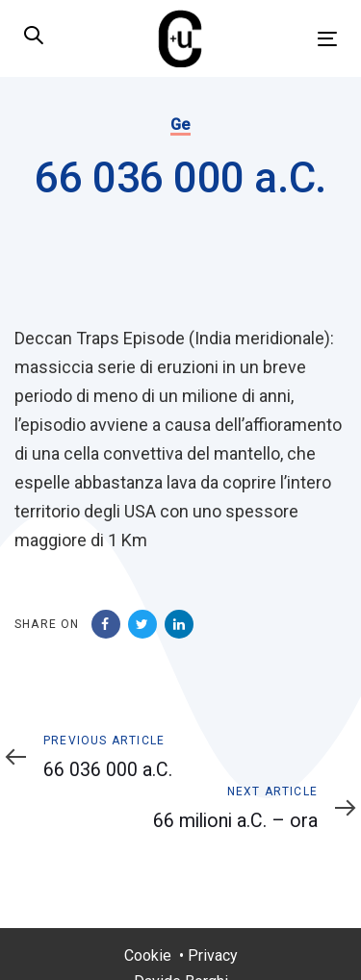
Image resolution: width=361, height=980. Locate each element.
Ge (180, 125)
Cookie (148, 955)
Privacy (213, 955)
